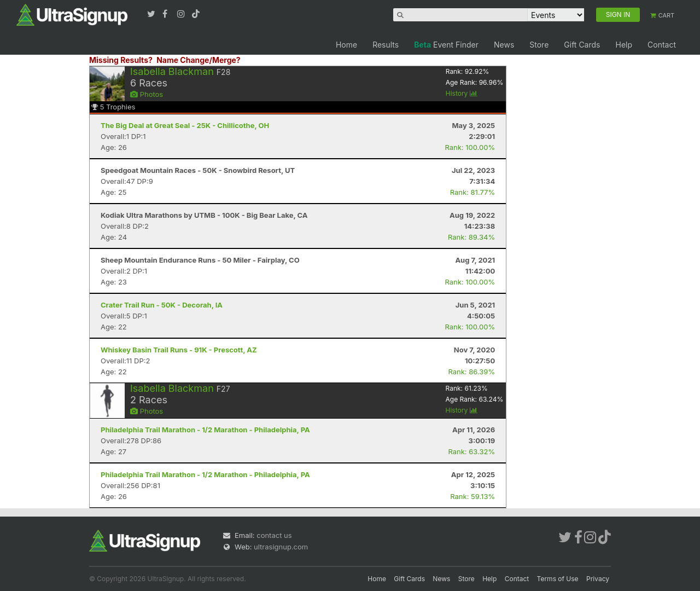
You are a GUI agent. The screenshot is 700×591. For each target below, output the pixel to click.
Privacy (598, 579)
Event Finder (446, 45)
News (504, 45)
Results (386, 45)
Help (624, 45)
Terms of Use (558, 579)
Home (346, 45)
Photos (147, 94)
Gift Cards (582, 45)
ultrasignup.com (281, 547)
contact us (274, 535)
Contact (662, 45)
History (462, 93)
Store (539, 45)
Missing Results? (121, 60)
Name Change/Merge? (199, 60)
